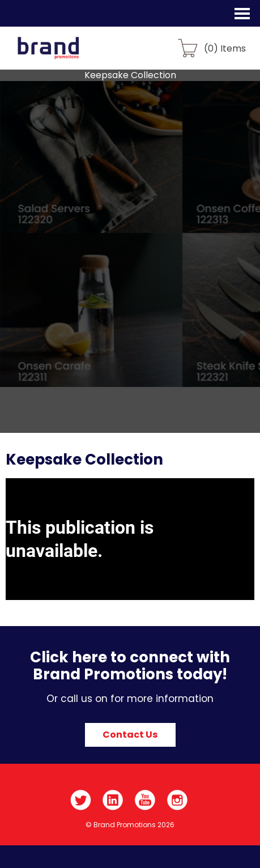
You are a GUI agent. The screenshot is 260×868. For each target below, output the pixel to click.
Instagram (178, 800)
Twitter (81, 800)
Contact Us (130, 735)
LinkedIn (113, 800)
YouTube (145, 800)
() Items (225, 48)
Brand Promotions (69, 54)
